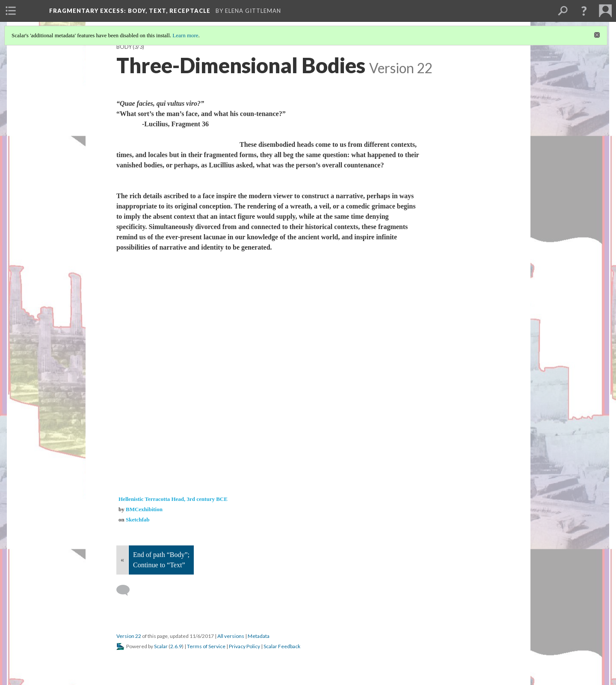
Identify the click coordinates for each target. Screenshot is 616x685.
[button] (584, 11)
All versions (231, 636)
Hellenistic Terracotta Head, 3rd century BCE (173, 499)
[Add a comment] (127, 590)
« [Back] (122, 560)
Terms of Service (206, 646)
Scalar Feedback (282, 646)
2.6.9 (176, 646)
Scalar (161, 646)
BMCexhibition (144, 509)
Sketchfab (138, 520)
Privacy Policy (244, 646)
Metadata (259, 636)
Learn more (185, 35)
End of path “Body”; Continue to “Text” (161, 560)
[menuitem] (11, 11)
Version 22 (129, 636)
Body (124, 47)
